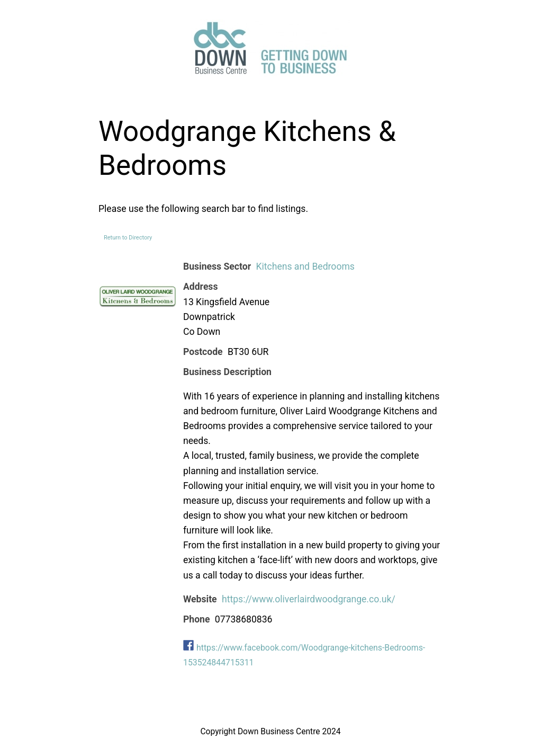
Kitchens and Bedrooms (305, 266)
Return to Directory (128, 238)
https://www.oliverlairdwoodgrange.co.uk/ (309, 599)
